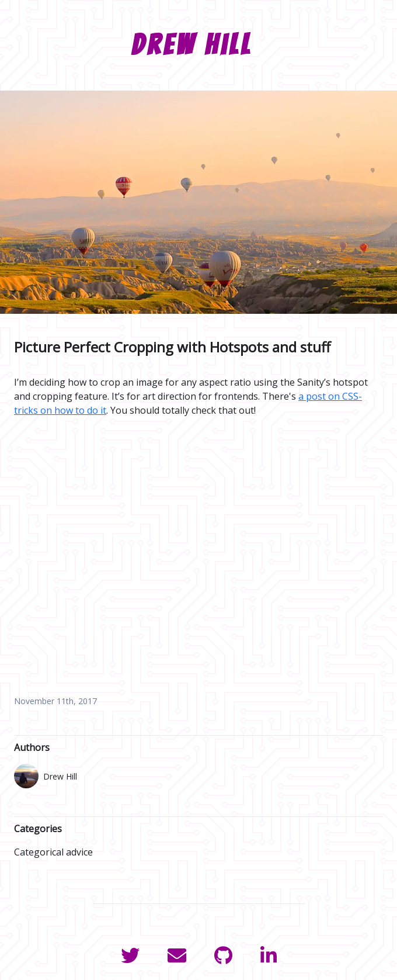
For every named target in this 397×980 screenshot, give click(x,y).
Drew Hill (191, 45)
